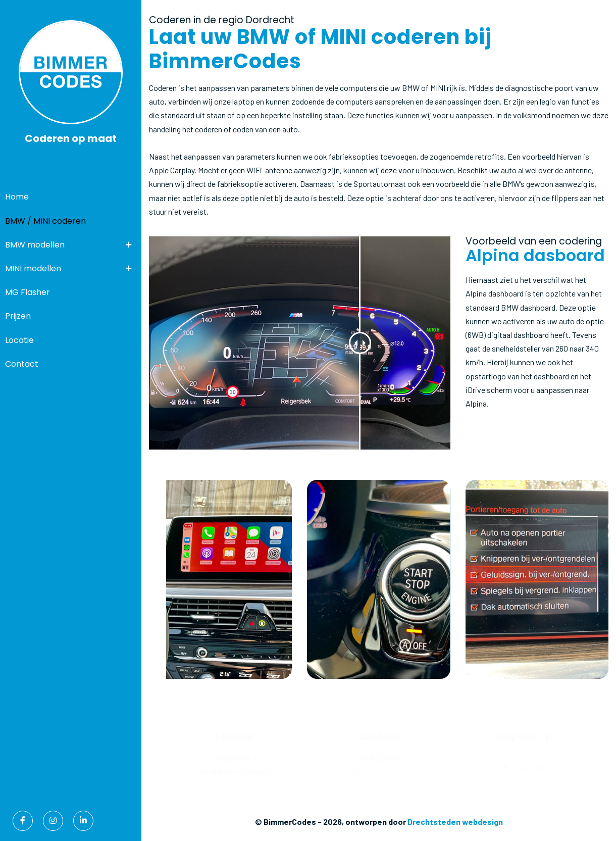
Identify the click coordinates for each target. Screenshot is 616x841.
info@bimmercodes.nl (379, 772)
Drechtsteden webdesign (455, 822)
